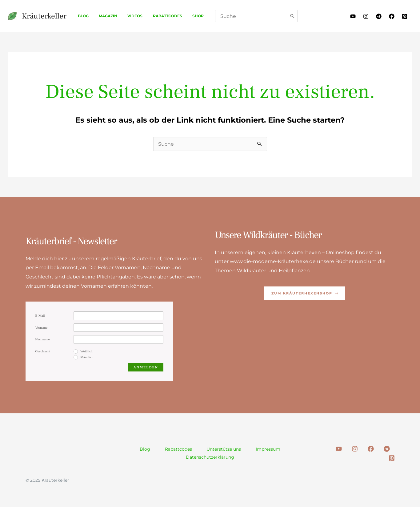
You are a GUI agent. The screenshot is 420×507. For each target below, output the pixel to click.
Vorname (42, 327)
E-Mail (40, 315)
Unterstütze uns (224, 449)
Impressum (268, 449)
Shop (185, 16)
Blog (82, 16)
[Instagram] (366, 16)
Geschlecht (43, 351)
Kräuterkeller (44, 16)
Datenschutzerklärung (210, 457)
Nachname (43, 339)
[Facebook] (392, 16)
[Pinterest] (405, 16)
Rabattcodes (157, 16)
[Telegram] (379, 16)
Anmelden (146, 367)
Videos (128, 16)
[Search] (278, 16)
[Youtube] (353, 16)
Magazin (104, 16)
